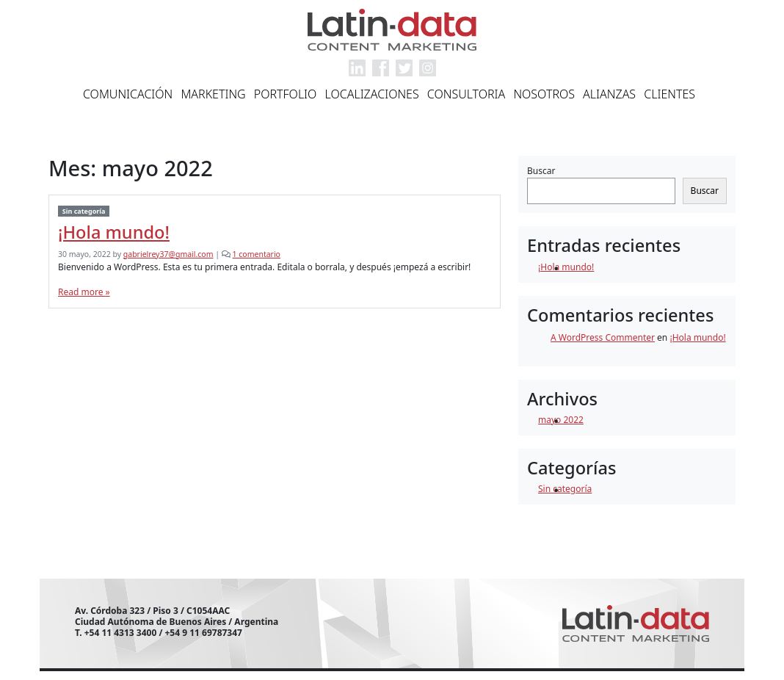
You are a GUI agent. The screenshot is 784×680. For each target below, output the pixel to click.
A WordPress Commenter (603, 337)
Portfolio (286, 94)
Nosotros (544, 94)
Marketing (213, 94)
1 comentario (257, 254)
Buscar (541, 171)
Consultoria (467, 94)
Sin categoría (84, 211)
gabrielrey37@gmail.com (168, 254)
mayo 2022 (561, 420)
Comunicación (128, 94)
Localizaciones (372, 94)
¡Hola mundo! (114, 232)
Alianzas (609, 94)
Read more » (84, 292)
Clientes (669, 94)
